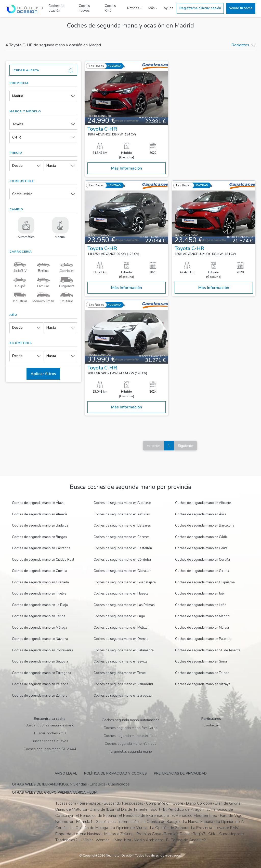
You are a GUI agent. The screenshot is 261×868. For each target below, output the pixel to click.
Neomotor (64, 822)
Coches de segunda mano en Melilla (121, 628)
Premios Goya (149, 834)
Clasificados (119, 784)
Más (152, 8)
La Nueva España (198, 822)
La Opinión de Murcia (129, 828)
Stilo (212, 834)
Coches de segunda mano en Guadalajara (125, 582)
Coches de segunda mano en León (201, 605)
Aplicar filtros (43, 374)
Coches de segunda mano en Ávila (201, 514)
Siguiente (186, 446)
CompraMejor (158, 803)
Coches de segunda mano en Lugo (119, 616)
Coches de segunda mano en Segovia (40, 662)
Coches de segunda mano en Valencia (40, 684)
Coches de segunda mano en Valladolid (123, 684)
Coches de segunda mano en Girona (202, 571)
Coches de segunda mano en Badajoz (40, 526)
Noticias (133, 8)
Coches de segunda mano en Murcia (202, 628)
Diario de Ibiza (102, 809)
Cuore (178, 803)
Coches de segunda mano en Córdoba (122, 560)
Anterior (153, 446)
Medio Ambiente (149, 840)
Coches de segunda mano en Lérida (39, 616)
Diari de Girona (228, 803)
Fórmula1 (84, 822)
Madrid (18, 96)
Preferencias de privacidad (180, 773)
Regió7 (199, 834)
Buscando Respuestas (123, 803)
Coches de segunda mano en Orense (121, 639)
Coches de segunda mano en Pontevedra (43, 650)
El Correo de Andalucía (186, 840)
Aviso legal (66, 773)
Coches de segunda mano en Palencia (203, 639)
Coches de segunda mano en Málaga (40, 628)
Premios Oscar (177, 834)
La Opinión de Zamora (169, 828)
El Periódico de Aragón (183, 809)
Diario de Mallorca (71, 809)
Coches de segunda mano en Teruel (120, 673)
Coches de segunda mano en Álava (38, 503)
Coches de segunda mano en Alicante (203, 503)
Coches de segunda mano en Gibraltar (122, 571)
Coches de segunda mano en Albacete (122, 503)
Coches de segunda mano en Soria (201, 662)
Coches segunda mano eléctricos (130, 736)
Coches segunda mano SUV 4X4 (50, 749)
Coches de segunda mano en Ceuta (201, 548)
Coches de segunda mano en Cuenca (39, 571)
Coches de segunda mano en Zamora (40, 696)
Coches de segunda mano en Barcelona (205, 526)
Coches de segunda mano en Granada (40, 582)
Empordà (63, 834)
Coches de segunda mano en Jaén (200, 594)
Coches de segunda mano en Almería (40, 514)
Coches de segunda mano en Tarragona (42, 673)
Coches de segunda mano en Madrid (202, 616)
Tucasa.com (66, 803)
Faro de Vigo (231, 816)
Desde (17, 166)
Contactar (211, 725)
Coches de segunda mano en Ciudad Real (43, 560)
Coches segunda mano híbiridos (130, 744)
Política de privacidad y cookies (115, 773)
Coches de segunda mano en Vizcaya (203, 684)
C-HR (17, 137)
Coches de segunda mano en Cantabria (41, 548)
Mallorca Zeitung (119, 834)
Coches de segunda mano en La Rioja (40, 605)
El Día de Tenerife (132, 809)
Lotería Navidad (88, 834)
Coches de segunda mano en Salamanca (124, 650)
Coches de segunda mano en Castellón (123, 548)
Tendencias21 (68, 840)
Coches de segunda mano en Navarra (40, 639)
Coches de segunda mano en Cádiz (201, 537)
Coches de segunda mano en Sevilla (121, 662)
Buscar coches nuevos (50, 741)
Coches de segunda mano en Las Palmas (124, 605)
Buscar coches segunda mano (50, 725)
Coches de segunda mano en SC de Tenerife (208, 650)
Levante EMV (227, 828)
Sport (155, 809)
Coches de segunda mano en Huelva (39, 594)
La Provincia (202, 828)
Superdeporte (232, 834)
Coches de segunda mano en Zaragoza (123, 696)
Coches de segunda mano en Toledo (202, 673)
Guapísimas (106, 822)
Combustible (22, 194)
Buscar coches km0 (50, 733)
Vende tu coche (241, 8)
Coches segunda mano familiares (130, 728)
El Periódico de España (96, 816)
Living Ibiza (122, 840)
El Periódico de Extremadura (144, 816)
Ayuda (168, 8)
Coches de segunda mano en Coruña (203, 560)
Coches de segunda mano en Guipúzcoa (205, 582)
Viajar (88, 840)
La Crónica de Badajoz (161, 822)
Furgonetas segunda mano (130, 752)
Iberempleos (90, 803)
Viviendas (78, 784)
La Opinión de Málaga (89, 828)
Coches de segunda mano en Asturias (122, 514)
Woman (103, 840)
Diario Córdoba (199, 803)
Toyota (18, 124)
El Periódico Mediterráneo (194, 816)
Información (129, 822)
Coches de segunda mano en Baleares (122, 526)
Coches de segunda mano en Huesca (121, 594)
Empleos (97, 784)
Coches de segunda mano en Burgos (40, 537)
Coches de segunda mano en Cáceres (122, 537)
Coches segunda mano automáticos (130, 720)
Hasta (51, 166)
